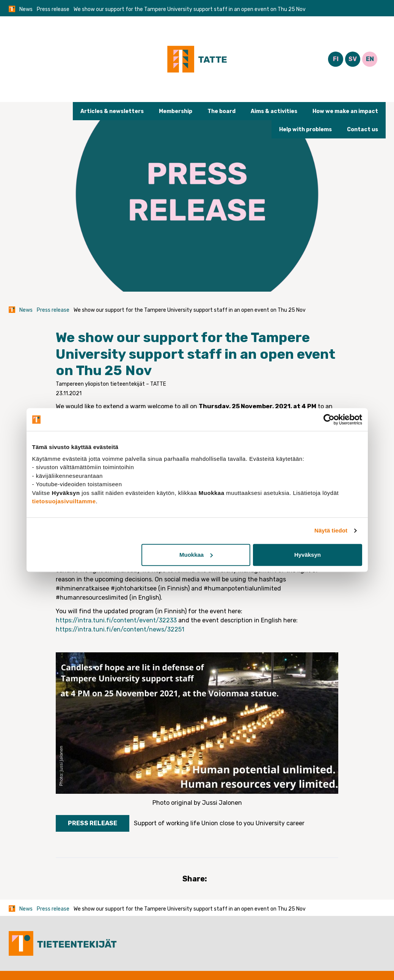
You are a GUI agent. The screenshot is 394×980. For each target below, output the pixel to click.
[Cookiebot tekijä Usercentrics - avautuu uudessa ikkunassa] (329, 419)
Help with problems (305, 130)
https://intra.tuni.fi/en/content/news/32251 (120, 629)
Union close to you (228, 823)
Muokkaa (196, 555)
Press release (53, 9)
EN (370, 59)
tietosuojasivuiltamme (64, 501)
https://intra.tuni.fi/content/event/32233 (116, 620)
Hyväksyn (308, 555)
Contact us (363, 130)
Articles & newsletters (112, 111)
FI (336, 59)
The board (221, 111)
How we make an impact (345, 111)
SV (353, 59)
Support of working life (167, 823)
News (26, 9)
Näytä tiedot (331, 530)
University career (280, 823)
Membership (176, 111)
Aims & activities (274, 111)
